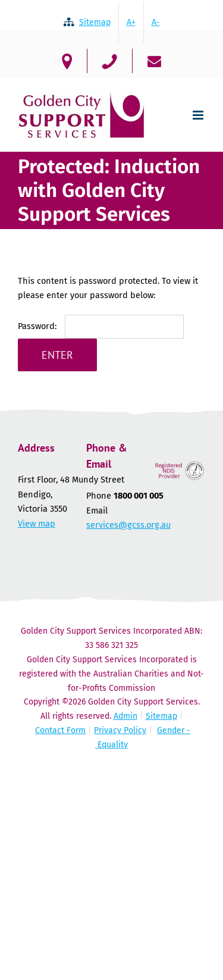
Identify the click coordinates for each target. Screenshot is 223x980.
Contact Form (60, 730)
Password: (101, 326)
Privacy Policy (120, 730)
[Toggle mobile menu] (199, 115)
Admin (125, 716)
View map (37, 524)
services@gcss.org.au (128, 525)
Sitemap (161, 716)
